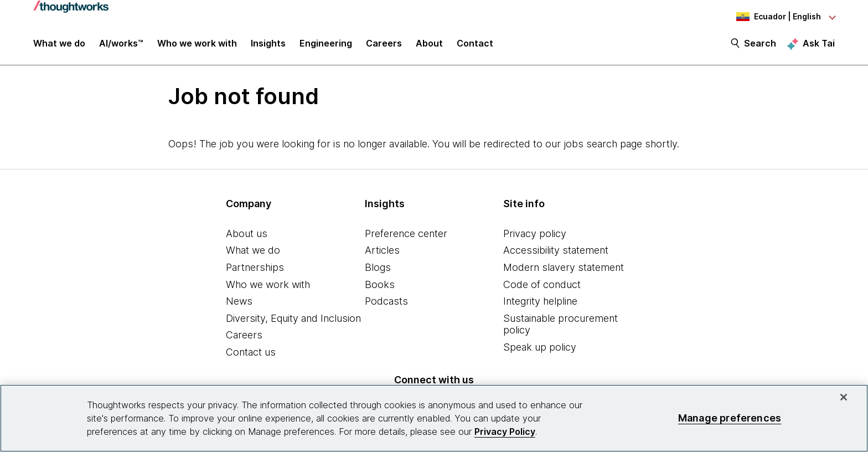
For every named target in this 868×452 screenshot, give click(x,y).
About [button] (429, 45)
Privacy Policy (505, 432)
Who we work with (268, 286)
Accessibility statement (556, 252)
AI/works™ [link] (121, 45)
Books (380, 286)
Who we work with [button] (197, 45)
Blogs (378, 268)
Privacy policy (535, 235)
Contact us (251, 353)
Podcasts (386, 302)
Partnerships (255, 268)
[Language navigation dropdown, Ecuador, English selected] (774, 17)
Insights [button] (268, 45)
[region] (434, 418)
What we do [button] (59, 45)
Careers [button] (384, 45)
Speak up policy (540, 348)
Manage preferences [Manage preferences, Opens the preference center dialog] (730, 418)
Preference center (406, 235)
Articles (382, 252)
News (239, 302)
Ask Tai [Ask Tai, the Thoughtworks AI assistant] (819, 45)
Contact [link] (475, 45)
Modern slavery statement (564, 268)
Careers (244, 337)
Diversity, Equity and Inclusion (293, 319)
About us (247, 235)
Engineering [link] (326, 45)
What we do (253, 252)
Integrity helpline (540, 302)
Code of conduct (542, 286)
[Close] (844, 397)
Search (760, 45)
